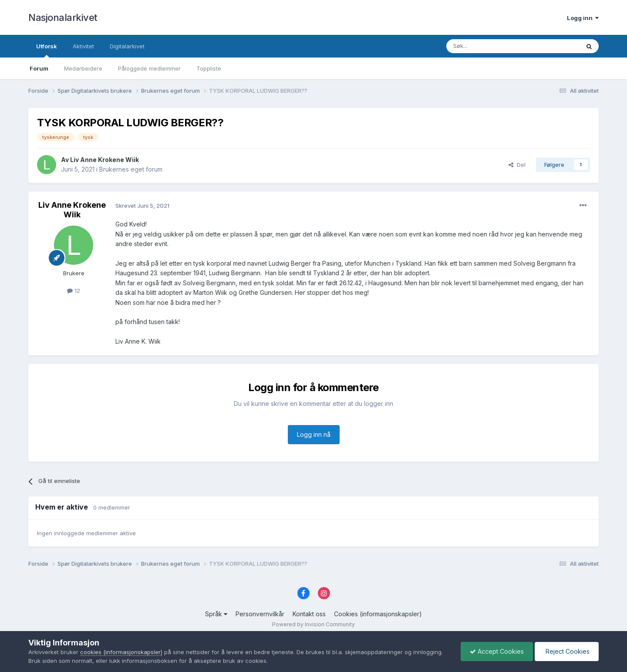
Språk (216, 614)
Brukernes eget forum (131, 169)
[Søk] (489, 46)
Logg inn (583, 18)
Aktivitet (83, 46)
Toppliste (209, 68)
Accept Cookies (497, 651)
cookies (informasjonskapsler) (121, 652)
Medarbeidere (83, 68)
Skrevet (142, 206)
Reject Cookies (567, 651)
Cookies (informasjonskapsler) (378, 614)
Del (517, 165)
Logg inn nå (314, 434)
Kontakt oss (309, 614)
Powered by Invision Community (313, 624)
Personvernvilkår (260, 614)
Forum (39, 68)
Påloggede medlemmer (149, 68)
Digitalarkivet (127, 46)
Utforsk (47, 50)
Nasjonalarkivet (63, 17)
